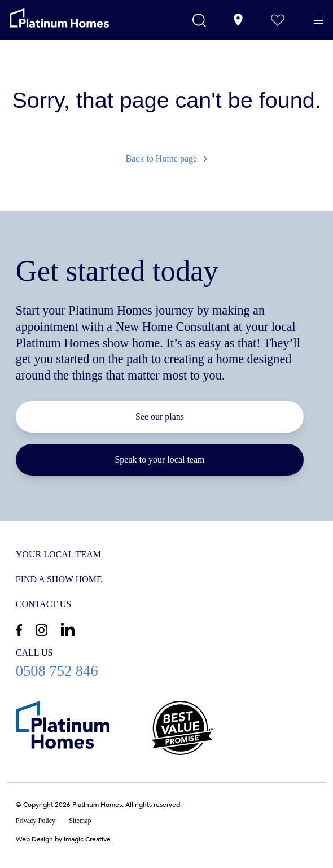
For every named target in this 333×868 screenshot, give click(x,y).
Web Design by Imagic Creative (63, 839)
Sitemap (80, 821)
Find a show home (59, 579)
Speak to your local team (159, 459)
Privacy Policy (36, 821)
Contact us (43, 604)
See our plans (160, 416)
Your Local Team (58, 554)
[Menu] (321, 21)
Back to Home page (167, 158)
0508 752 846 (166, 663)
